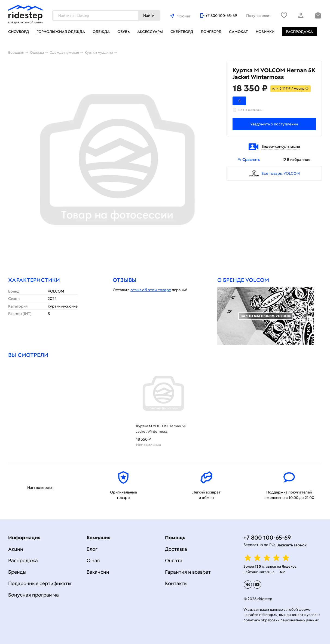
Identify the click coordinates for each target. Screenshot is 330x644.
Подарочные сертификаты (40, 583)
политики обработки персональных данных (281, 620)
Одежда (101, 32)
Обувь (123, 32)
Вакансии (98, 572)
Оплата (174, 560)
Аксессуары (150, 32)
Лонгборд (211, 32)
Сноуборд (19, 32)
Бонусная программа (33, 595)
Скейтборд (182, 32)
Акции (16, 549)
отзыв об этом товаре (151, 290)
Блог (92, 549)
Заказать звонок (292, 545)
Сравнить (249, 160)
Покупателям (258, 16)
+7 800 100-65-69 (221, 16)
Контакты (176, 583)
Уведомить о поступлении (274, 124)
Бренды (17, 572)
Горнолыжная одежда (61, 32)
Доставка (176, 549)
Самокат (239, 32)
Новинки (265, 32)
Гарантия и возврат (188, 572)
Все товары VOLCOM (281, 173)
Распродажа (299, 32)
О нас (93, 560)
